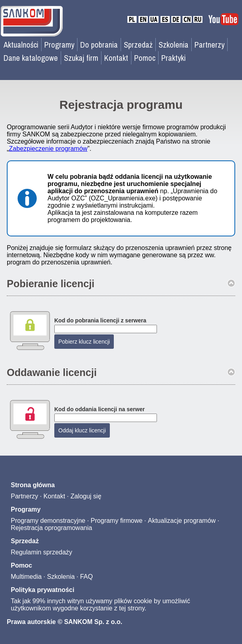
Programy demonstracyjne (48, 521)
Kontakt (116, 58)
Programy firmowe (117, 521)
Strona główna (33, 485)
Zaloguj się (86, 496)
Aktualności (21, 45)
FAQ (86, 577)
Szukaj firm (81, 58)
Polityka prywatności (43, 590)
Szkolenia (174, 45)
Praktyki (174, 58)
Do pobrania (99, 45)
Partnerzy (209, 45)
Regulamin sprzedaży (42, 552)
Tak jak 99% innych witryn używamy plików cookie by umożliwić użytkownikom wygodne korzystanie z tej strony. (100, 605)
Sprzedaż (138, 45)
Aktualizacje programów (182, 521)
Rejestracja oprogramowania (52, 528)
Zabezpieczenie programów (48, 149)
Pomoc (145, 58)
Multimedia (26, 577)
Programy (59, 45)
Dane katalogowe (31, 58)
